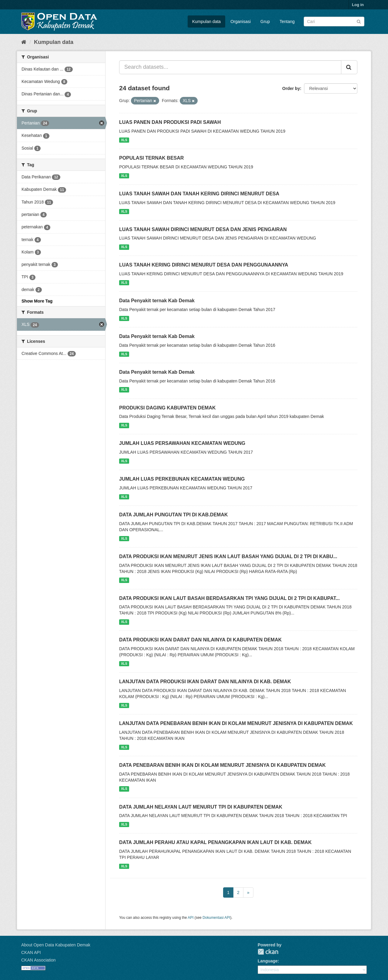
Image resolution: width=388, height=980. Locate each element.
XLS (124, 140)
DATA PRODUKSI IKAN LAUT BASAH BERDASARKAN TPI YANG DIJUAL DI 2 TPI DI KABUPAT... (229, 598)
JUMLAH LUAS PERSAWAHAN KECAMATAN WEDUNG (182, 443)
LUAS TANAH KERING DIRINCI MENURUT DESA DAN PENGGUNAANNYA (204, 265)
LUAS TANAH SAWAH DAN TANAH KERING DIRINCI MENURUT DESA (199, 194)
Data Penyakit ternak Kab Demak (157, 301)
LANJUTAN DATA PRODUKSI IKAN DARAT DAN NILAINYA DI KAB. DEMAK (205, 682)
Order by (291, 88)
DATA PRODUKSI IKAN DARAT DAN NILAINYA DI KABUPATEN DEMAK (200, 640)
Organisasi (241, 22)
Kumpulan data (206, 22)
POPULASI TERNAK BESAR (151, 158)
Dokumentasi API (216, 918)
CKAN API (31, 952)
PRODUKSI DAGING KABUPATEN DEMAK (167, 408)
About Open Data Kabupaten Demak (56, 945)
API (191, 918)
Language (268, 961)
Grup (265, 22)
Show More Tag (37, 301)
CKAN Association (38, 960)
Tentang (287, 22)
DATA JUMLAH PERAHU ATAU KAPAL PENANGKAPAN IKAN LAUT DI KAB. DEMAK (215, 842)
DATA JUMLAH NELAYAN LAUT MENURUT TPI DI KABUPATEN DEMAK (201, 807)
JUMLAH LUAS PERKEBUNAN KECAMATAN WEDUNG (182, 479)
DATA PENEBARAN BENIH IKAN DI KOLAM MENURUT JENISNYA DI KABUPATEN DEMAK (222, 765)
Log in (358, 5)
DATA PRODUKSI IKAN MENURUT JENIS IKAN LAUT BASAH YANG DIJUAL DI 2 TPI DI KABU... (228, 556)
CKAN (268, 952)
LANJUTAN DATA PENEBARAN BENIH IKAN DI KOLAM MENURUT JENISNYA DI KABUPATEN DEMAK (236, 723)
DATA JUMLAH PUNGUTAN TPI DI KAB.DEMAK (174, 515)
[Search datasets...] (230, 67)
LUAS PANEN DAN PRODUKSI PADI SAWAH (170, 122)
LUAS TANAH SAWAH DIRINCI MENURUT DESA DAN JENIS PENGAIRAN (203, 229)
